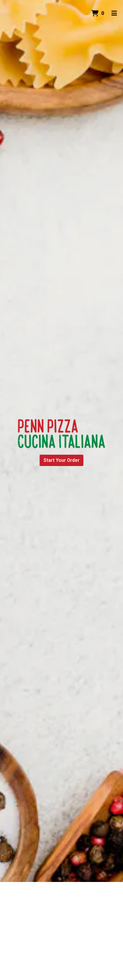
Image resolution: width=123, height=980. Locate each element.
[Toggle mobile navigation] (114, 13)
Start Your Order (61, 460)
